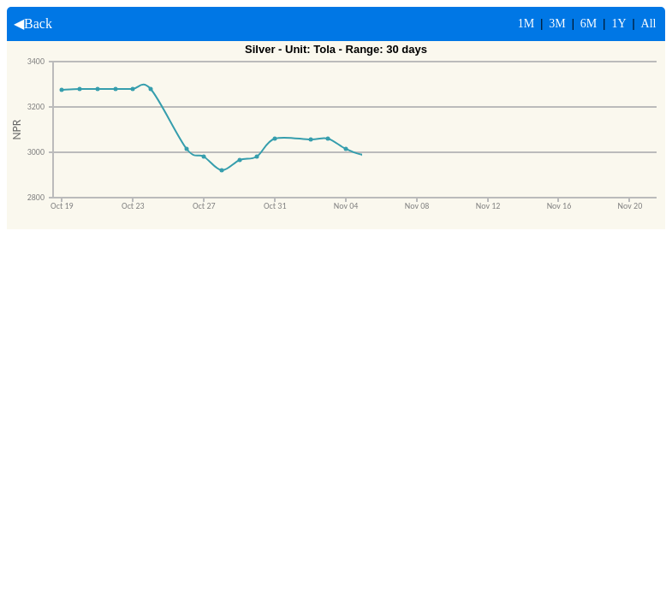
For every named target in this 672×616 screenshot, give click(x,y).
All (649, 24)
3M (557, 24)
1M (526, 24)
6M (589, 24)
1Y (618, 24)
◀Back (30, 24)
